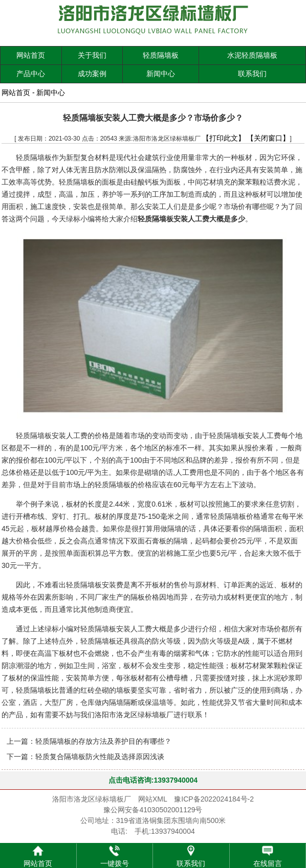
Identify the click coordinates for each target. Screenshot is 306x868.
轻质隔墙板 (161, 55)
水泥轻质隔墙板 (252, 55)
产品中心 (31, 74)
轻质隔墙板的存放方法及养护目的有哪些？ (103, 741)
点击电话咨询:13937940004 (153, 780)
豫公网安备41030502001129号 (153, 810)
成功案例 (92, 74)
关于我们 (92, 55)
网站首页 (31, 55)
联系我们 (252, 74)
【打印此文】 (224, 138)
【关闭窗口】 (268, 138)
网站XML (152, 799)
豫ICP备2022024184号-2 (214, 799)
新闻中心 (161, 74)
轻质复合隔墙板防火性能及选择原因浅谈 (100, 757)
